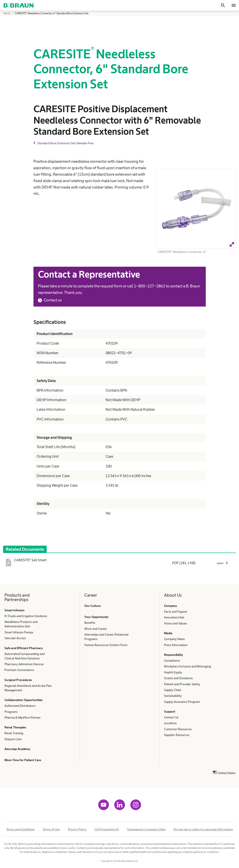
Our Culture (92, 606)
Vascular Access (15, 638)
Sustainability (173, 696)
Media (168, 633)
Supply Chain (173, 690)
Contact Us (171, 717)
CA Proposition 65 (107, 829)
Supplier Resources (177, 735)
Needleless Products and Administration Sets (21, 624)
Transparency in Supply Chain (146, 829)
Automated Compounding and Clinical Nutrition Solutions (25, 656)
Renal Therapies (15, 727)
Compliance (172, 661)
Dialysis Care (13, 739)
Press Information (176, 645)
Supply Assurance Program (182, 702)
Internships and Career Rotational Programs (106, 637)
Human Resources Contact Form (106, 645)
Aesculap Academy (17, 749)
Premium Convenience (19, 670)
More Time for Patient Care (23, 760)
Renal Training (14, 733)
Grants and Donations (178, 678)
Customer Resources (178, 729)
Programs (11, 712)
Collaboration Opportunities (24, 700)
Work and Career (96, 629)
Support (170, 711)
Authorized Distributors (20, 706)
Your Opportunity (96, 617)
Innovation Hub (174, 617)
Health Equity (173, 672)
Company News (174, 639)
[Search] (223, 5)
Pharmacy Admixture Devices (24, 664)
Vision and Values (176, 623)
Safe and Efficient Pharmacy (24, 648)
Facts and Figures (176, 612)
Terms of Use (51, 829)
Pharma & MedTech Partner (23, 718)
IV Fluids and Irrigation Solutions (26, 616)
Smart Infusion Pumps (19, 632)
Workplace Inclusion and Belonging (187, 666)
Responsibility (174, 655)
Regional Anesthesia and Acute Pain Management (28, 688)
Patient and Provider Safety (182, 684)
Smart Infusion (15, 610)
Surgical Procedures (18, 680)
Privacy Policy (77, 829)
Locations (170, 723)
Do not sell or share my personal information (203, 829)
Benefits (90, 623)
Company (170, 606)
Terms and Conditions (20, 829)
